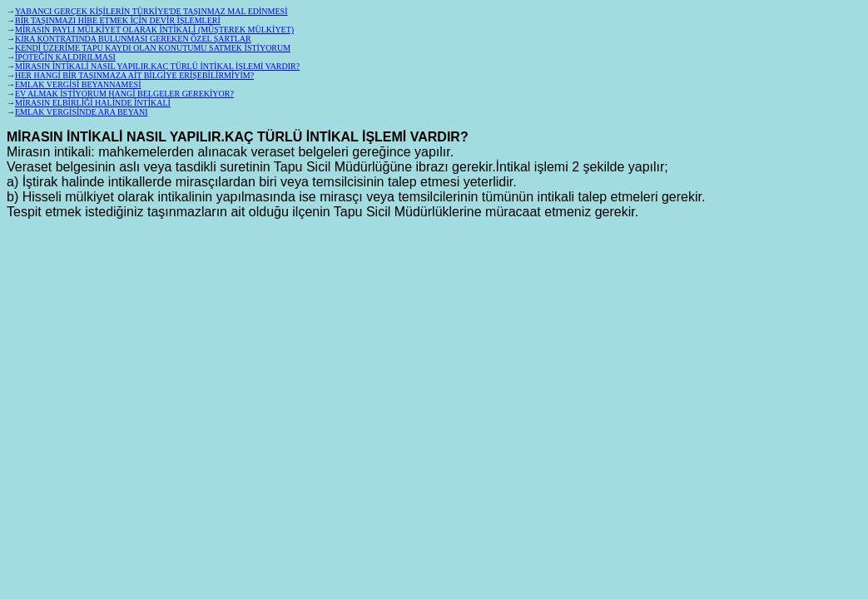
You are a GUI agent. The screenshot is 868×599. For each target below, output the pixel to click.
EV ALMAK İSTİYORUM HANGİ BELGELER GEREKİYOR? (124, 94)
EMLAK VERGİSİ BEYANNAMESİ (78, 84)
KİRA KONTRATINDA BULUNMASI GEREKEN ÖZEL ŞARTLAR (133, 39)
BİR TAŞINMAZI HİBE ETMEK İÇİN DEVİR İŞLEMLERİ (118, 20)
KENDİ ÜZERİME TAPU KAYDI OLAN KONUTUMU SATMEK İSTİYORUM (153, 48)
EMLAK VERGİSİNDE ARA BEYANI (82, 112)
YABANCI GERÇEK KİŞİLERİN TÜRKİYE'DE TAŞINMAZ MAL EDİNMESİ (151, 11)
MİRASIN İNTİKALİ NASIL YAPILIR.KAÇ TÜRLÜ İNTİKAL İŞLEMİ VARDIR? (157, 66)
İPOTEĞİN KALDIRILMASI (65, 57)
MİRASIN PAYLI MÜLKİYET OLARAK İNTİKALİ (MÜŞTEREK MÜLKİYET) (154, 30)
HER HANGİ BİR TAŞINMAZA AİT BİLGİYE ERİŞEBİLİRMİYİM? (134, 75)
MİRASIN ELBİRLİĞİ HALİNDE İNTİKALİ (93, 103)
